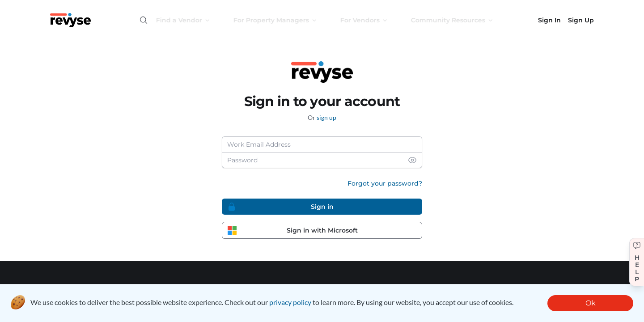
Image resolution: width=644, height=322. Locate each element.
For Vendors (372, 20)
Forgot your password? (385, 183)
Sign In (549, 20)
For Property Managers (283, 20)
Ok (591, 303)
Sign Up (581, 20)
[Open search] (144, 20)
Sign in (280, 207)
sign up (326, 117)
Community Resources (460, 20)
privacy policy (290, 302)
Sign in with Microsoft (293, 230)
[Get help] (637, 262)
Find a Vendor (191, 20)
